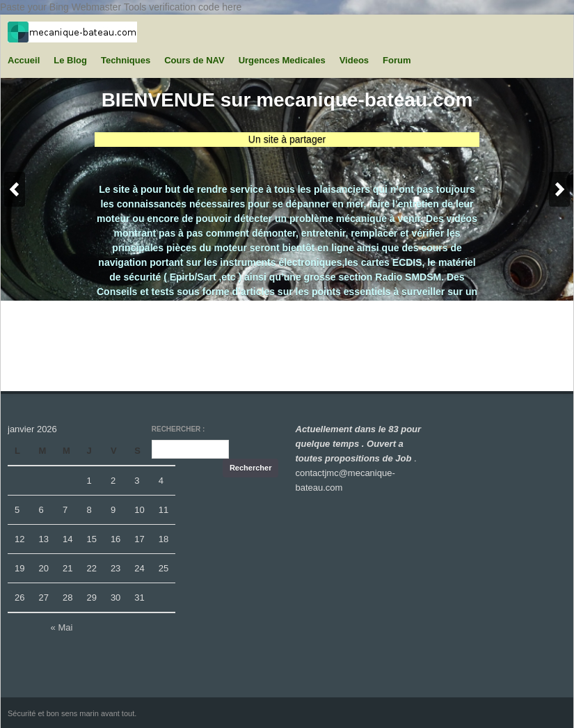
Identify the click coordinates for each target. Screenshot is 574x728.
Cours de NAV (194, 60)
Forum (397, 60)
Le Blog (70, 60)
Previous (15, 189)
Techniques (126, 60)
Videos (354, 60)
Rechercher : (178, 429)
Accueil (24, 60)
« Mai (62, 627)
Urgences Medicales (282, 60)
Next (559, 189)
